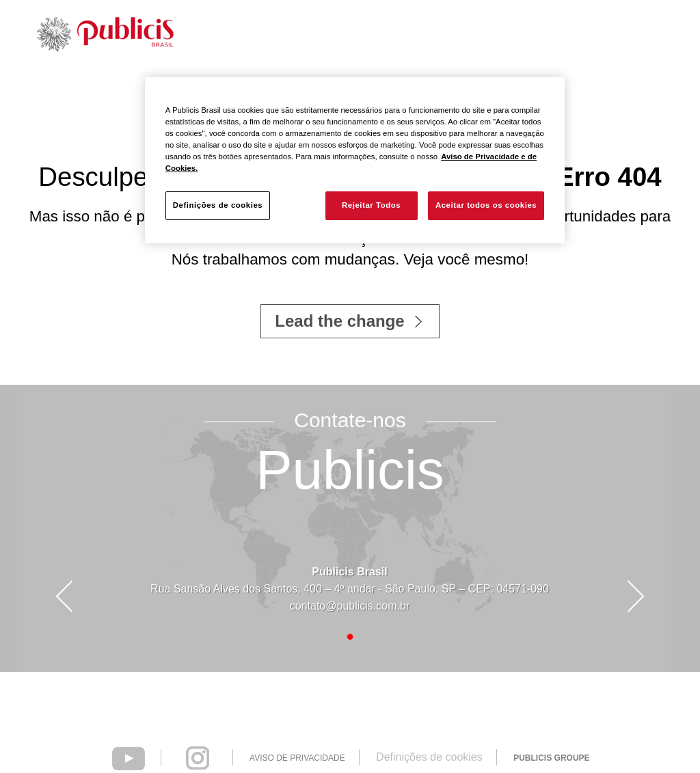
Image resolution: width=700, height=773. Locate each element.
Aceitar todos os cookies (486, 205)
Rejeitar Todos (371, 205)
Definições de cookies (429, 757)
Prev (64, 597)
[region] (355, 160)
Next (636, 597)
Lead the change (339, 321)
